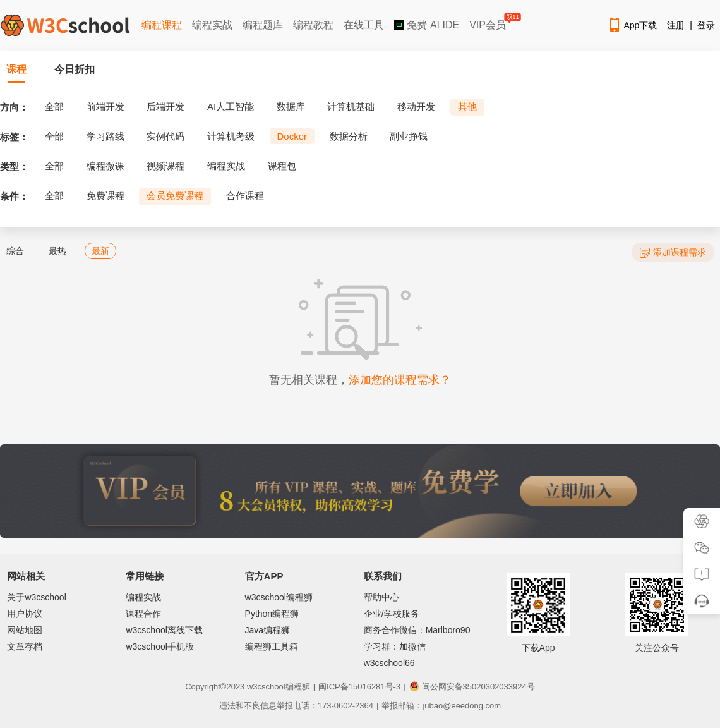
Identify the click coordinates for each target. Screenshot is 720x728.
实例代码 (165, 136)
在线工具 (364, 25)
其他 (467, 106)
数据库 (291, 106)
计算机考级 (231, 136)
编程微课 (105, 166)
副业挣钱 (409, 136)
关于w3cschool (36, 597)
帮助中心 (381, 597)
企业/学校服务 (392, 614)
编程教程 (313, 25)
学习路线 (105, 136)
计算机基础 (351, 106)
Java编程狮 (268, 630)
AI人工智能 (231, 106)
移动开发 (416, 106)
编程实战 (212, 25)
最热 (57, 251)
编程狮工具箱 (272, 646)
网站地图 (25, 630)
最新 (100, 251)
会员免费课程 (175, 196)
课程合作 (143, 614)
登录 (706, 25)
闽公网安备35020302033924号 (472, 687)
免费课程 (105, 196)
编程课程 (162, 25)
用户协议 (25, 614)
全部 (54, 106)
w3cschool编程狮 (279, 597)
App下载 (632, 25)
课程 (16, 69)
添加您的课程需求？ (400, 380)
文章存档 (25, 646)
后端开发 (165, 106)
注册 (676, 25)
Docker (292, 136)
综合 (15, 251)
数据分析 (349, 136)
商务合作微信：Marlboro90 (417, 630)
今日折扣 (75, 69)
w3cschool (266, 687)
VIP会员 (489, 22)
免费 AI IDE (427, 25)
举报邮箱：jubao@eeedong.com (441, 706)
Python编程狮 (272, 614)
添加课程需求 (673, 252)
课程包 (282, 166)
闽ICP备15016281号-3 (359, 687)
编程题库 (263, 25)
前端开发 (105, 106)
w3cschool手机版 (159, 646)
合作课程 (245, 196)
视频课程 (165, 166)
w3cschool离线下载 (164, 630)
